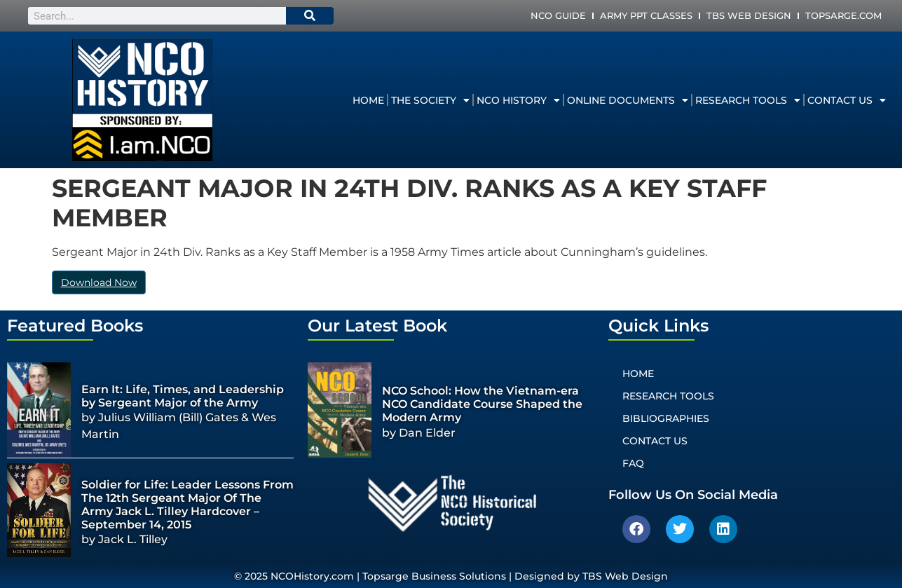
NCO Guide (558, 15)
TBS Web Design (749, 15)
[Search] (310, 16)
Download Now (99, 282)
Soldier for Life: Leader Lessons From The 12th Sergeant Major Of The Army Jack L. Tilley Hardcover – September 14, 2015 (187, 505)
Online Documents (628, 100)
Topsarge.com (843, 15)
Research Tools (748, 100)
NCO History (518, 100)
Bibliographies (666, 418)
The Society (430, 100)
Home (368, 100)
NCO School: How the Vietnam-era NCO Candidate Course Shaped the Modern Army (482, 404)
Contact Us (847, 100)
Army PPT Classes (646, 15)
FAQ (633, 463)
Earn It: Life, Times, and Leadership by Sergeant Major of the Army (183, 396)
